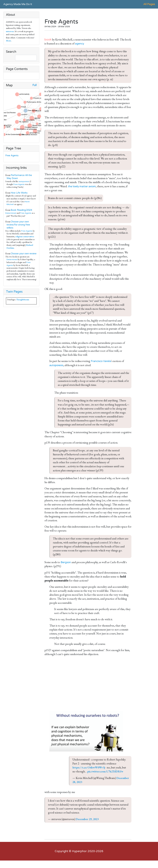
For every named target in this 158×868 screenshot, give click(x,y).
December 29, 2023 (87, 819)
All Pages (149, 4)
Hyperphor (79, 851)
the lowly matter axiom (82, 186)
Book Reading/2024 (21, 210)
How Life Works (19, 193)
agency (80, 44)
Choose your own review (24, 254)
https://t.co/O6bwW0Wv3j (89, 767)
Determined (11, 213)
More (9, 41)
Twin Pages (14, 292)
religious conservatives (25, 237)
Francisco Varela (101, 361)
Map (9, 85)
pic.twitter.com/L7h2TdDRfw (105, 771)
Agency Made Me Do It (18, 4)
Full (35, 85)
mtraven (10, 31)
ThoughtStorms (23, 300)
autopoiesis (24, 181)
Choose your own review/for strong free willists (18, 225)
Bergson (66, 562)
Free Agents (13, 156)
